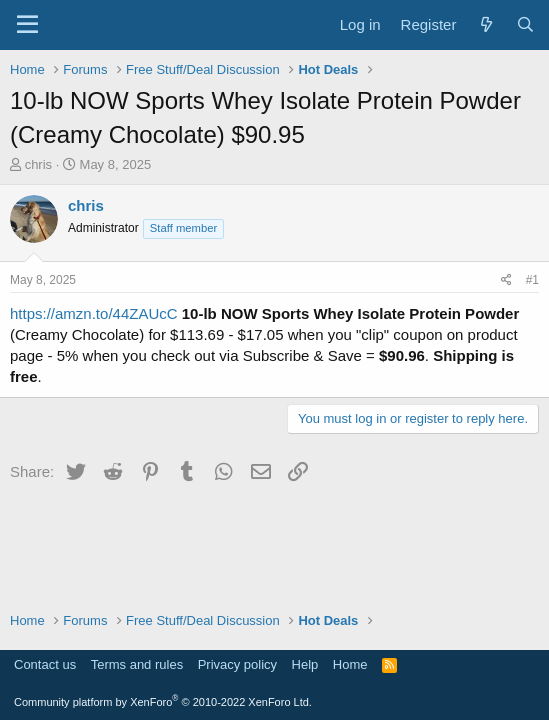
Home (350, 664)
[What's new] (485, 24)
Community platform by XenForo (163, 702)
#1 (532, 280)
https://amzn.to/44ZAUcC (94, 313)
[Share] (506, 280)
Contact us (45, 664)
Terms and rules (137, 664)
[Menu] (27, 25)
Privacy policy (237, 664)
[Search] (525, 24)
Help (305, 664)
